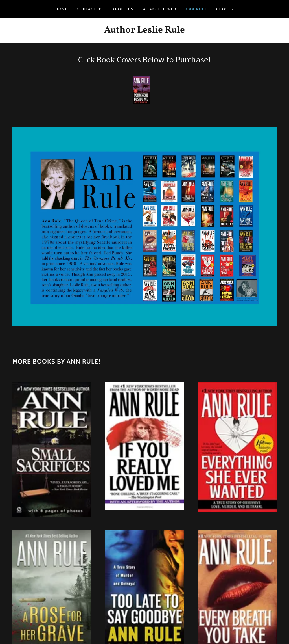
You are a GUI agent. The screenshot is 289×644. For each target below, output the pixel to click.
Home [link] (62, 9)
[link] (144, 31)
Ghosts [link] (225, 9)
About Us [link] (123, 9)
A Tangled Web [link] (160, 9)
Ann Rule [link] (196, 9)
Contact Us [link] (90, 9)
